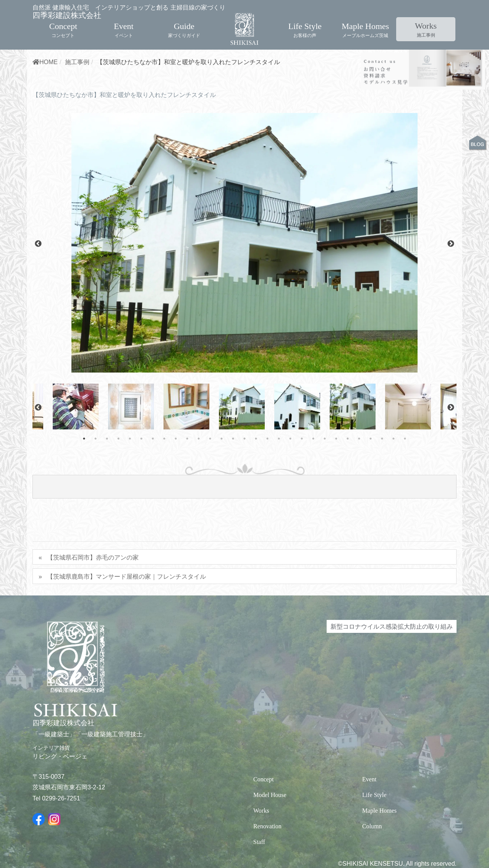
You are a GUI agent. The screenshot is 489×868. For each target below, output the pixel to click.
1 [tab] (84, 479)
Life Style (305, 23)
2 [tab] (96, 479)
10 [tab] (187, 479)
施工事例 (77, 103)
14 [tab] (233, 479)
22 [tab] (325, 479)
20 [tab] (302, 479)
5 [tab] (130, 479)
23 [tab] (336, 479)
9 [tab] (176, 479)
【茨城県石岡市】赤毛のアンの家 (93, 598)
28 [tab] (393, 479)
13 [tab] (222, 479)
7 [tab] (153, 479)
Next (451, 285)
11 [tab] (199, 479)
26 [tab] (371, 479)
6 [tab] (141, 479)
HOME (45, 103)
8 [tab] (164, 479)
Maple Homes (365, 23)
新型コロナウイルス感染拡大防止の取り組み (392, 667)
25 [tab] (359, 479)
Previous (38, 285)
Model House (270, 836)
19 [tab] (290, 479)
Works (426, 23)
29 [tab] (405, 479)
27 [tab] (382, 479)
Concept (63, 23)
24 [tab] (348, 479)
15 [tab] (244, 479)
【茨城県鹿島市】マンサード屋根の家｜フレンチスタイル (126, 617)
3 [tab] (107, 479)
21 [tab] (313, 479)
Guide (184, 23)
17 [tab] (267, 479)
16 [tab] (256, 479)
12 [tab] (210, 479)
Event (124, 23)
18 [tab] (279, 479)
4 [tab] (118, 479)
